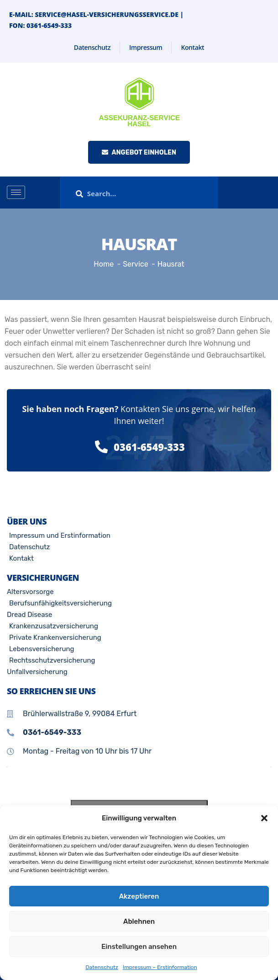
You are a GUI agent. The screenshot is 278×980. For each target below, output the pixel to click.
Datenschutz (102, 967)
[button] (264, 818)
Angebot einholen (139, 153)
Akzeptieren (139, 896)
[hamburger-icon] (16, 192)
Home (104, 264)
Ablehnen (139, 921)
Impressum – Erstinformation (160, 967)
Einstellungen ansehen (139, 947)
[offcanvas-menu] (268, 193)
